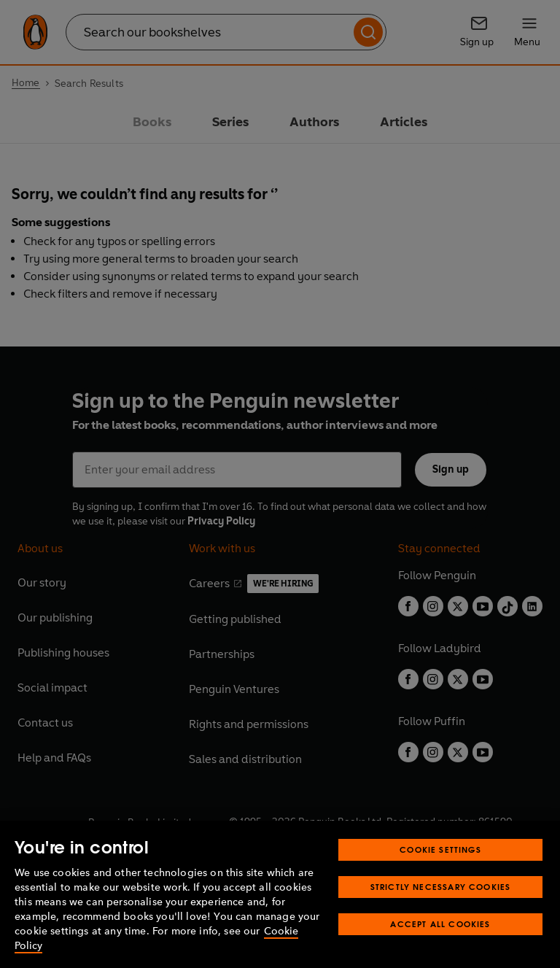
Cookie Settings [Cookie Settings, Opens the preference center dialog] (440, 849)
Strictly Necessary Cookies (441, 887)
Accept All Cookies (440, 924)
